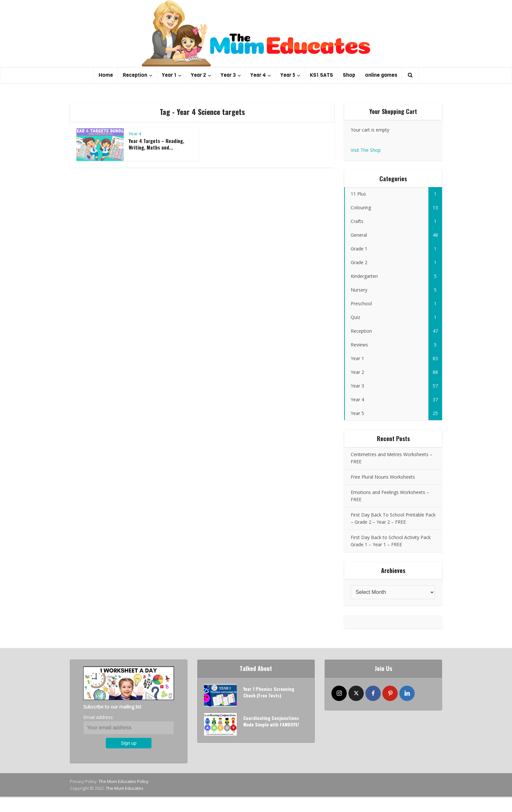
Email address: (98, 717)
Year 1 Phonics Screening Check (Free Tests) (269, 692)
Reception (135, 75)
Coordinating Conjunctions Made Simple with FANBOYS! (271, 721)
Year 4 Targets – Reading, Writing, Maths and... (156, 144)
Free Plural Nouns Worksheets (383, 477)
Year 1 (169, 75)
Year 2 (199, 75)
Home (106, 75)
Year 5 (288, 75)
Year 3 (228, 75)
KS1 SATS (321, 75)
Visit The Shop (366, 150)
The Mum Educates (125, 788)
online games (381, 75)
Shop (349, 75)
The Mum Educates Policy (124, 781)
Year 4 (258, 75)
